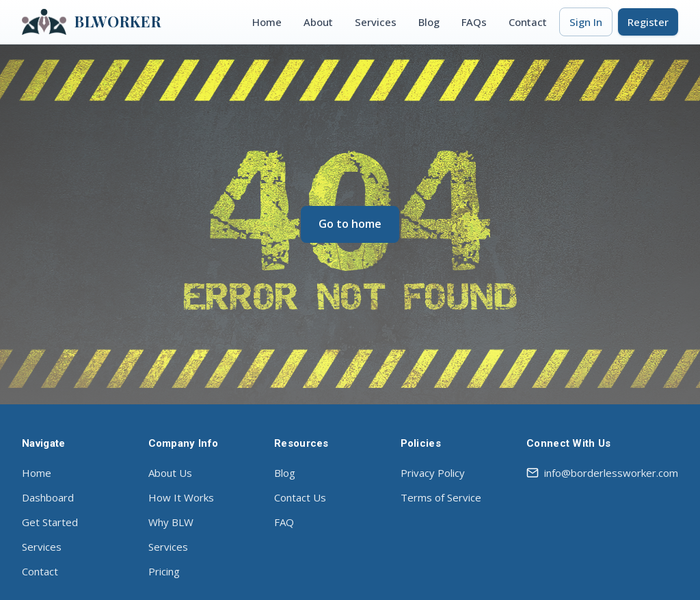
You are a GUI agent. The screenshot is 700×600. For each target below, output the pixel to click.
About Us (170, 473)
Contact (528, 22)
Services (376, 22)
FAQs (474, 22)
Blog (429, 22)
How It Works (181, 497)
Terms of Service (441, 497)
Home (267, 22)
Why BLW (171, 522)
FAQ (284, 522)
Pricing (164, 571)
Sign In (586, 22)
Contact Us (300, 497)
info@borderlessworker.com (602, 473)
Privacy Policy (433, 473)
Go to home (350, 224)
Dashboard (48, 497)
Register (648, 22)
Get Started (50, 522)
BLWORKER (92, 22)
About (318, 22)
